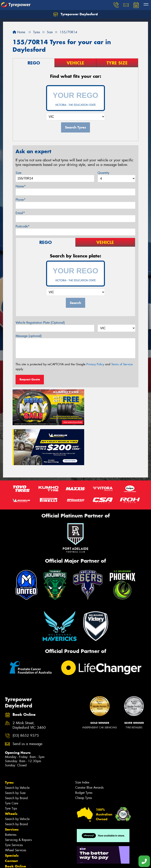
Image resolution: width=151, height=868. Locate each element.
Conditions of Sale (53, 861)
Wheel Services (16, 805)
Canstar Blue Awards (89, 742)
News (10, 832)
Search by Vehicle (17, 743)
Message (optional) (29, 336)
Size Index (82, 737)
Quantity (103, 173)
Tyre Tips (11, 763)
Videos (11, 837)
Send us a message (27, 699)
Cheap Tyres (84, 753)
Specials (12, 810)
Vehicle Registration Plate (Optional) (40, 323)
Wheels (11, 769)
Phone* (21, 200)
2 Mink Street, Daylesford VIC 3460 (29, 680)
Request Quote (30, 379)
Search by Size (15, 748)
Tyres (9, 737)
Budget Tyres (84, 748)
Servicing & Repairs (18, 795)
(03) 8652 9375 (26, 690)
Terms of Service (122, 364)
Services (12, 784)
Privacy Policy (95, 364)
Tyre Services (14, 800)
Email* (20, 213)
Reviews (12, 843)
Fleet (9, 826)
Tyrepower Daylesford (75, 14)
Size (18, 173)
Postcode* (23, 226)
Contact (11, 816)
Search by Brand (16, 753)
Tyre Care (12, 758)
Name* (21, 186)
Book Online (15, 821)
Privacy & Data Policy (28, 861)
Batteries (11, 790)
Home (19, 32)
